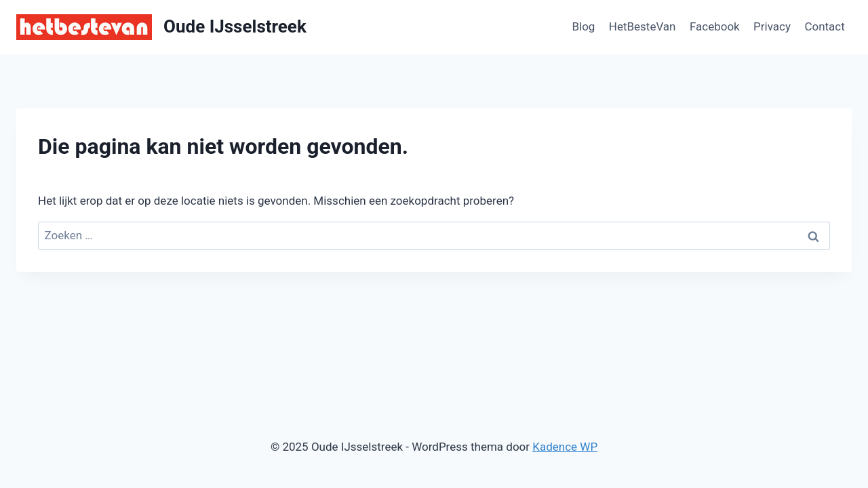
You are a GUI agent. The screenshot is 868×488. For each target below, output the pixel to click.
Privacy (772, 26)
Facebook (715, 26)
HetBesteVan (643, 26)
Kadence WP (565, 447)
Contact (824, 26)
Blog (583, 26)
